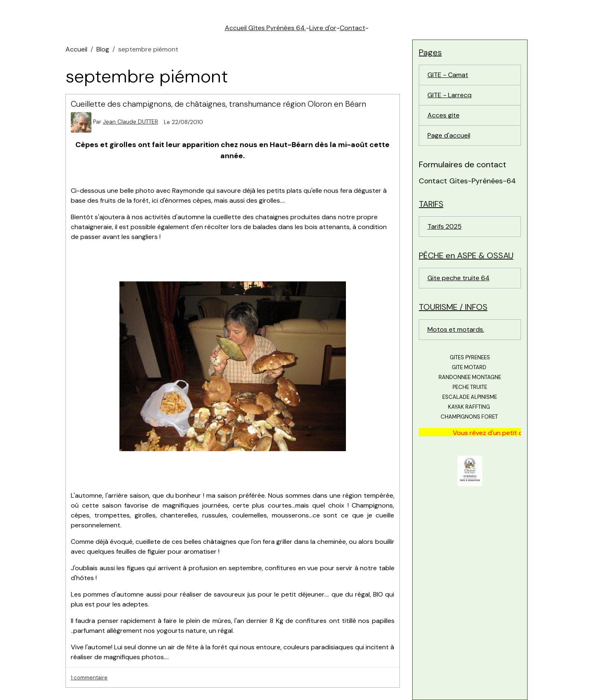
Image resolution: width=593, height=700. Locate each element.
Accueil (76, 49)
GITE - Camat (448, 75)
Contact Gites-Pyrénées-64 (467, 181)
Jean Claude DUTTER (131, 122)
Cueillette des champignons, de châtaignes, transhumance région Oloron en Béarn (218, 104)
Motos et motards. (456, 329)
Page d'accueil (449, 135)
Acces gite (444, 115)
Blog (103, 49)
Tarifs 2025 (445, 226)
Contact (353, 28)
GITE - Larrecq (449, 95)
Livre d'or (323, 28)
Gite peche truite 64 (459, 278)
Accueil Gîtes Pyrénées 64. (265, 28)
